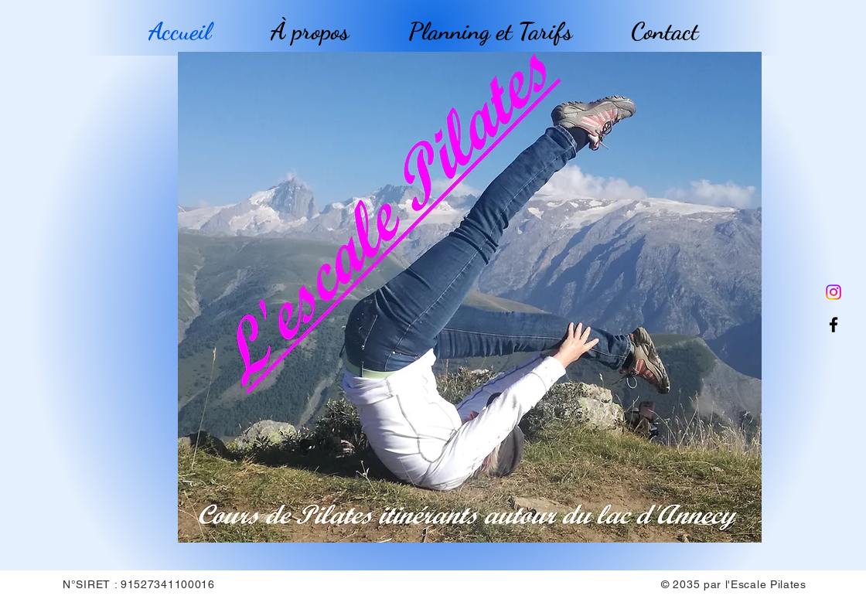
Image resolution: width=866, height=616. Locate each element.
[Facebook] (834, 325)
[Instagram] (834, 292)
